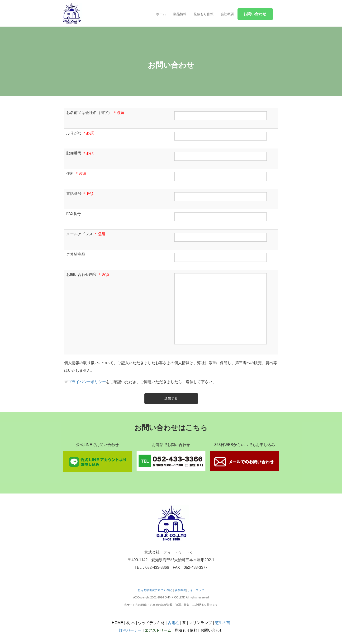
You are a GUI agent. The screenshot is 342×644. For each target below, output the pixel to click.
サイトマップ (196, 590)
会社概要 (227, 14)
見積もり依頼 (204, 14)
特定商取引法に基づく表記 (155, 590)
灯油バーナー (130, 630)
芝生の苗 (223, 623)
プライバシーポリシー (87, 382)
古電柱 (173, 623)
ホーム (161, 14)
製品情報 (180, 14)
